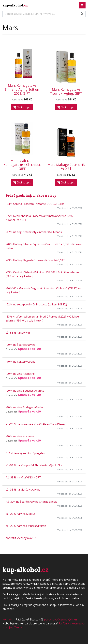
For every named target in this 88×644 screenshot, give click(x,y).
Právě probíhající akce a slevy (31, 196)
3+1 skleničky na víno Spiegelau (25, 453)
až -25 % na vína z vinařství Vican (26, 526)
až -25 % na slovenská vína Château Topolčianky (36, 424)
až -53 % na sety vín (18, 333)
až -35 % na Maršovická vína (23, 490)
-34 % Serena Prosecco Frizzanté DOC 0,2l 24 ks (35, 204)
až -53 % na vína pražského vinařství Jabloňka (34, 465)
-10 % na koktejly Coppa (21, 362)
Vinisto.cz (62, 208)
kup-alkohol (15, 5)
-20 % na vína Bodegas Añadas (25, 407)
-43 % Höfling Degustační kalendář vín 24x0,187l (35, 260)
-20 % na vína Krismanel (20, 436)
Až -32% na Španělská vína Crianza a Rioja (32, 502)
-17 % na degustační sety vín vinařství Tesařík (34, 232)
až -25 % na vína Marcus (21, 514)
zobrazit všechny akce (21, 538)
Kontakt (7, 619)
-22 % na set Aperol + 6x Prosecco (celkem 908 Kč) (36, 304)
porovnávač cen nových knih (62, 619)
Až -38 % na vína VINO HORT (23, 477)
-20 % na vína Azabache (20, 374)
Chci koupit (22, 107)
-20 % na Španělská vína (21, 345)
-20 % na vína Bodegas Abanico (25, 391)
